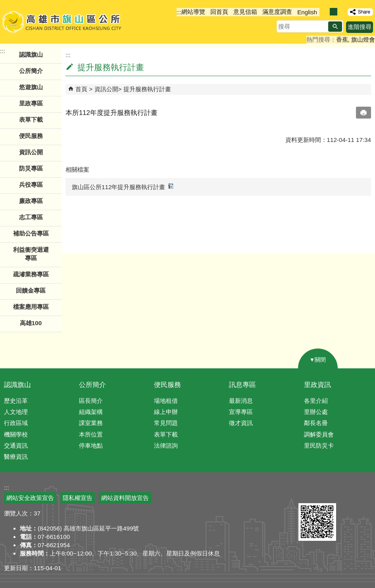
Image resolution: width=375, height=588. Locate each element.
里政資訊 (317, 385)
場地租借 (166, 401)
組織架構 (91, 412)
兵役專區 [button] (31, 185)
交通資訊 (16, 445)
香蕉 (342, 39)
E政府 (307, 493)
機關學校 (16, 434)
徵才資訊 (241, 423)
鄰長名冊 (316, 423)
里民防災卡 (319, 445)
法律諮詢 (166, 445)
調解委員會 (319, 434)
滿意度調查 (277, 12)
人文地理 (16, 412)
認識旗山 (17, 385)
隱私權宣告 (78, 498)
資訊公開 (106, 89)
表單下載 (31, 120)
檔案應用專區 (31, 307)
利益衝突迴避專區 (31, 254)
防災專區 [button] (31, 168)
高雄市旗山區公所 (62, 22)
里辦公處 (316, 412)
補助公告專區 (31, 233)
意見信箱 (245, 12)
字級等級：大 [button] (342, 12)
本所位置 (91, 434)
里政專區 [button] (31, 103)
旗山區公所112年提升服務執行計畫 (123, 187)
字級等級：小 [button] (325, 12)
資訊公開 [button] (31, 152)
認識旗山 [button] (31, 55)
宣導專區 (241, 412)
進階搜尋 (360, 27)
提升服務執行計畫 (147, 89)
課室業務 (91, 423)
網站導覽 (193, 12)
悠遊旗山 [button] (31, 87)
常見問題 (166, 423)
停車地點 (91, 445)
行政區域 (16, 423)
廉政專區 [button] (31, 201)
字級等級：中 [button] (334, 12)
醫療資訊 (16, 457)
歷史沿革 (16, 401)
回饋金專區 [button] (31, 290)
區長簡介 (91, 401)
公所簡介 (92, 385)
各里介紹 (316, 401)
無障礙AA (346, 494)
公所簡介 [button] (31, 71)
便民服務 (167, 385)
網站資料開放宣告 (125, 498)
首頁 (81, 89)
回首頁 (219, 12)
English (307, 12)
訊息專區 (242, 385)
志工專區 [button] (31, 217)
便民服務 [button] (31, 136)
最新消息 (241, 401)
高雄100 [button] (31, 323)
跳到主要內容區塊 (4, 4)
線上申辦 (166, 412)
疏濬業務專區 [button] (31, 274)
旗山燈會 (363, 39)
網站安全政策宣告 (30, 498)
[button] (335, 27)
